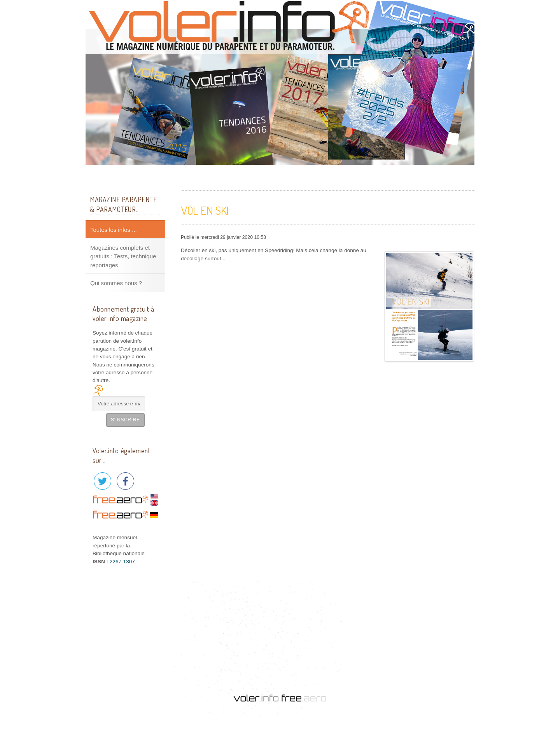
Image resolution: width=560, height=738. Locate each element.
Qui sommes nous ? (116, 283)
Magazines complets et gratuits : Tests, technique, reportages (124, 256)
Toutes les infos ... (114, 230)
